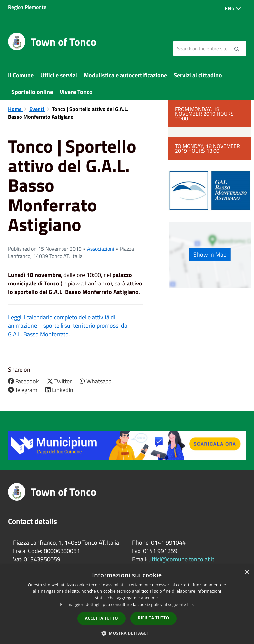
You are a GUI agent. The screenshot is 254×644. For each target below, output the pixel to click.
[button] (127, 633)
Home (15, 109)
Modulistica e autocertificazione (125, 75)
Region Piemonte (27, 7)
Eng (233, 8)
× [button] (247, 572)
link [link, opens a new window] (191, 605)
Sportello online (32, 92)
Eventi (37, 109)
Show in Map (210, 255)
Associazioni (101, 249)
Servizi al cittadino (198, 75)
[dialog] (127, 605)
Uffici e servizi (59, 75)
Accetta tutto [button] (102, 618)
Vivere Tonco (76, 92)
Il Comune (21, 75)
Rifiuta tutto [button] (154, 618)
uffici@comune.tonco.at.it (181, 559)
